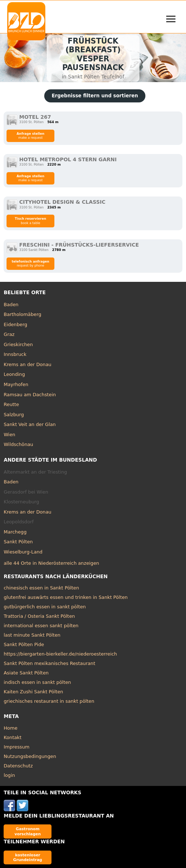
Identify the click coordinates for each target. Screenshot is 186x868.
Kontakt (13, 737)
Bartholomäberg (22, 314)
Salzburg (14, 415)
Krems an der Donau (27, 364)
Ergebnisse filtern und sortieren (95, 96)
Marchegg (15, 532)
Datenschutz (18, 766)
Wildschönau (18, 444)
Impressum (16, 747)
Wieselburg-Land (23, 552)
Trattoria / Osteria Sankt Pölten (39, 616)
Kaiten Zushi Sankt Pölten (33, 692)
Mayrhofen (16, 384)
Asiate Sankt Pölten (26, 673)
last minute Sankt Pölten (32, 635)
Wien (9, 435)
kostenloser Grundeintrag (28, 857)
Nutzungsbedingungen (30, 756)
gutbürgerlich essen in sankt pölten (45, 607)
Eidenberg (15, 325)
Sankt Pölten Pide (24, 644)
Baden (11, 305)
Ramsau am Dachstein (30, 395)
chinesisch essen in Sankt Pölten (41, 588)
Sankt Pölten (18, 542)
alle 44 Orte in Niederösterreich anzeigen (51, 563)
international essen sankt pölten (41, 626)
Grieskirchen (18, 344)
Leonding (14, 374)
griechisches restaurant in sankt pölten (49, 701)
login (9, 775)
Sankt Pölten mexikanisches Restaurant (49, 663)
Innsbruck (15, 354)
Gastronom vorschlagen (28, 831)
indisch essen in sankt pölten (37, 682)
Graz (9, 334)
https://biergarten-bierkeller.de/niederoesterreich (60, 654)
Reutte (11, 404)
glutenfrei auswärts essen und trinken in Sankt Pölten (66, 597)
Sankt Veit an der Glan (30, 424)
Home (11, 728)
